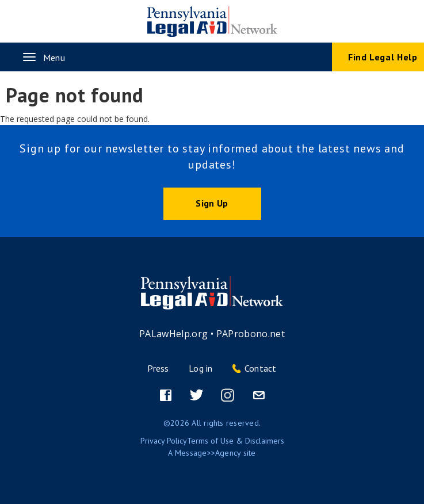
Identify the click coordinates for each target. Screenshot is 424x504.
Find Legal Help (383, 57)
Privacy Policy (164, 441)
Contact (261, 368)
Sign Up (212, 203)
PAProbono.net (251, 334)
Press (158, 368)
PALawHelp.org (174, 334)
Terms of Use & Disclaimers (236, 441)
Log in (200, 368)
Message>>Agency (208, 453)
